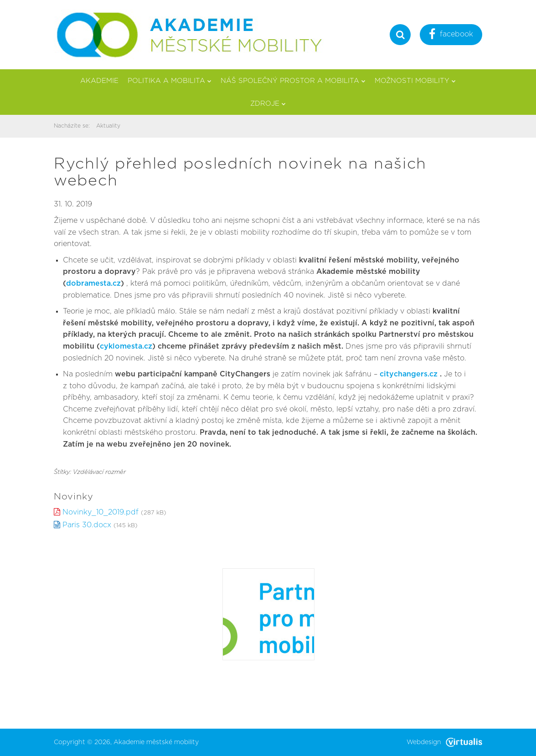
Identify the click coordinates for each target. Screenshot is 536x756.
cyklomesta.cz (126, 346)
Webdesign (444, 742)
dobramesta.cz (93, 283)
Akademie (99, 81)
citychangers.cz (409, 374)
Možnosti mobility (415, 81)
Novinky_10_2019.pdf (100, 512)
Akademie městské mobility (156, 742)
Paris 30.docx (87, 525)
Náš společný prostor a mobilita (293, 81)
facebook (451, 35)
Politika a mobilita (170, 81)
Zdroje (268, 104)
